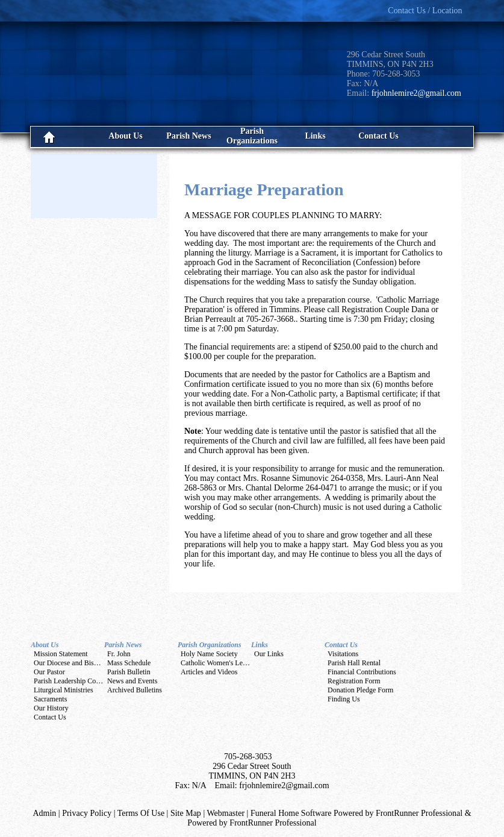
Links (260, 645)
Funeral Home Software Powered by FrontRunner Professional (356, 813)
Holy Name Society (209, 654)
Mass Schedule (129, 663)
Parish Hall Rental (354, 663)
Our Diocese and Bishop (69, 663)
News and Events (132, 681)
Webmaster (226, 813)
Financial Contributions (362, 672)
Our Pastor (49, 672)
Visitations (343, 654)
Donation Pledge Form (360, 690)
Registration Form (354, 681)
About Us (45, 645)
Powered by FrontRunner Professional (252, 823)
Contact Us (50, 717)
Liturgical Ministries (64, 690)
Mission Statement (61, 654)
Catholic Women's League (219, 663)
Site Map (186, 813)
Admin (44, 813)
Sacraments (50, 699)
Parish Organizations (210, 645)
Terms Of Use (141, 813)
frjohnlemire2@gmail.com (416, 93)
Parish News (123, 645)
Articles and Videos (209, 672)
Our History (51, 708)
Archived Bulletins (135, 690)
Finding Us (344, 699)
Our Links (269, 654)
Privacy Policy (87, 813)
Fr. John (119, 654)
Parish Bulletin (129, 672)
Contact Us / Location (425, 11)
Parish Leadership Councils (73, 681)
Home (62, 137)
